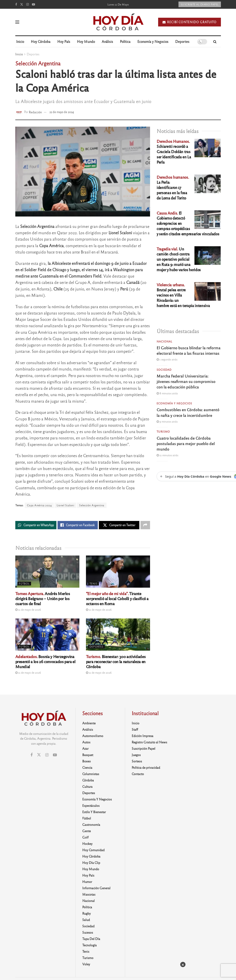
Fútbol (24, 583)
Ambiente (89, 723)
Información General (96, 888)
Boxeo (87, 761)
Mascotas (89, 894)
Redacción (35, 112)
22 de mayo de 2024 (62, 112)
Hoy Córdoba (41, 41)
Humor (87, 882)
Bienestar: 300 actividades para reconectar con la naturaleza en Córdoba (116, 661)
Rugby (87, 913)
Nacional (164, 341)
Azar (85, 748)
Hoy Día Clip (91, 863)
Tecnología (89, 945)
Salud (86, 920)
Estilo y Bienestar (94, 812)
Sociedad (164, 370)
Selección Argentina (92, 505)
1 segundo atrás (167, 359)
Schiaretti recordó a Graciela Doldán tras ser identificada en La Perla (174, 152)
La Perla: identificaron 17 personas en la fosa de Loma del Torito (173, 187)
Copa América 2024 (39, 505)
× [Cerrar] (183, 964)
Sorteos (137, 761)
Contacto (138, 774)
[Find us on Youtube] (33, 4)
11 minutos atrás (167, 455)
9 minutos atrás (167, 421)
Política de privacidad (146, 767)
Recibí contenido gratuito (190, 22)
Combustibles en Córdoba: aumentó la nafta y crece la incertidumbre (188, 412)
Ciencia (87, 767)
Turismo (163, 431)
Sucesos (88, 932)
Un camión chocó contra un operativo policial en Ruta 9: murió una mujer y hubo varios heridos (179, 259)
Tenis (94, 583)
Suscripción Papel (143, 748)
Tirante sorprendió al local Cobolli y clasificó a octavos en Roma (117, 598)
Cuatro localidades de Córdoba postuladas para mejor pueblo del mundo (186, 443)
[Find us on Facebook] (16, 4)
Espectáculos (91, 805)
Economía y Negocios (153, 41)
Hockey (87, 844)
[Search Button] (215, 42)
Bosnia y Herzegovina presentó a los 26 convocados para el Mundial (45, 661)
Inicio (20, 41)
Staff (135, 729)
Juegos (136, 755)
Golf (85, 837)
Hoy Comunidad (93, 850)
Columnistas (91, 774)
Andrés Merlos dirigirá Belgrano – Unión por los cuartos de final (43, 598)
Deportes (182, 41)
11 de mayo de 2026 (28, 610)
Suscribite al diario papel (200, 4)
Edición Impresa (142, 736)
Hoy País (64, 41)
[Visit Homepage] (118, 22)
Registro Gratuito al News (149, 742)
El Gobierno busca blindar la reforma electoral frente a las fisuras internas (189, 350)
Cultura (87, 786)
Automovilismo (93, 736)
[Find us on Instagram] (28, 4)
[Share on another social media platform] (145, 525)
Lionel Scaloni (65, 505)
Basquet (88, 755)
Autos (86, 742)
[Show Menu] (17, 22)
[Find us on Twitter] (22, 4)
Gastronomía (91, 825)
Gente (87, 831)
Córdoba (88, 780)
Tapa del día (91, 939)
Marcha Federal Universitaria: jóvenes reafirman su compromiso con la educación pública (186, 381)
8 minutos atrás (167, 393)
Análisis (107, 41)
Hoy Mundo (86, 41)
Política (125, 41)
